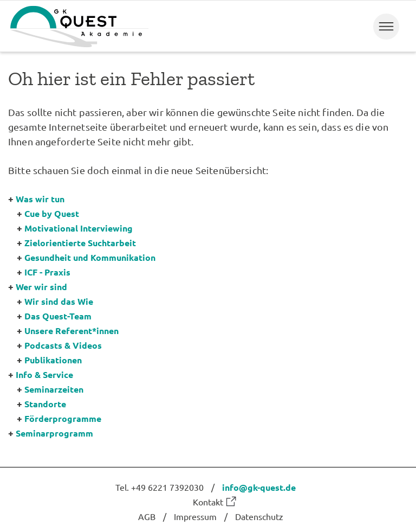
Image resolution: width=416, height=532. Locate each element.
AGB (147, 516)
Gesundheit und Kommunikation (90, 257)
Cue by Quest (52, 213)
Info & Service (44, 374)
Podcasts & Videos (63, 345)
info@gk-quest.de (259, 487)
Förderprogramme (63, 418)
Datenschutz (259, 516)
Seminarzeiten (54, 389)
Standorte (45, 404)
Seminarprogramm (54, 433)
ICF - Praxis (47, 272)
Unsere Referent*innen (71, 331)
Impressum (195, 516)
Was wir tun (40, 199)
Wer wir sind (41, 287)
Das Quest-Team (58, 316)
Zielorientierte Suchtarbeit (80, 243)
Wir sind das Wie (59, 301)
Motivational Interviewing (79, 228)
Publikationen (53, 360)
